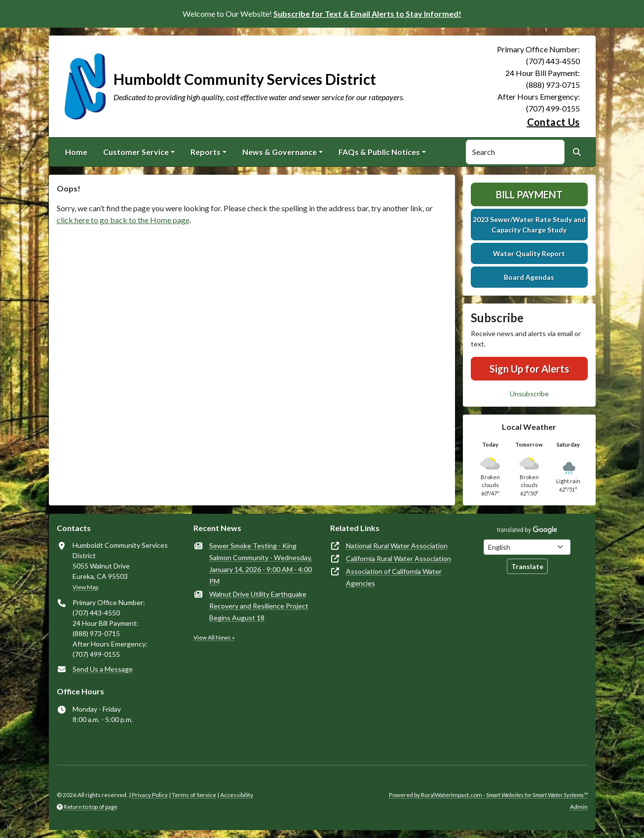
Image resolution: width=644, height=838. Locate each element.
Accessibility (237, 795)
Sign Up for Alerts (529, 369)
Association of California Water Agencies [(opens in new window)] (394, 577)
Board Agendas (529, 277)
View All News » (214, 637)
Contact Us (553, 122)
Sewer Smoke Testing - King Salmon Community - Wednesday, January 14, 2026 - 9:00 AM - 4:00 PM (261, 563)
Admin (579, 807)
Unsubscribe (529, 394)
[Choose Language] (527, 547)
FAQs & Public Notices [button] (379, 152)
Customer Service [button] (136, 152)
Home (76, 152)
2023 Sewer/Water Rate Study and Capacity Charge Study (529, 225)
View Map (85, 587)
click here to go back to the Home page (123, 220)
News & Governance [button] (280, 152)
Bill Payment (529, 194)
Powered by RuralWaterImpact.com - (488, 795)
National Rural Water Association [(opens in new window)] (397, 546)
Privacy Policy (150, 795)
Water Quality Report (529, 253)
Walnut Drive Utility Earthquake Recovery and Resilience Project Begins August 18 (259, 606)
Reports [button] (206, 152)
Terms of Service (194, 795)
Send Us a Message (103, 669)
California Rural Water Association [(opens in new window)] (398, 558)
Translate (527, 566)
